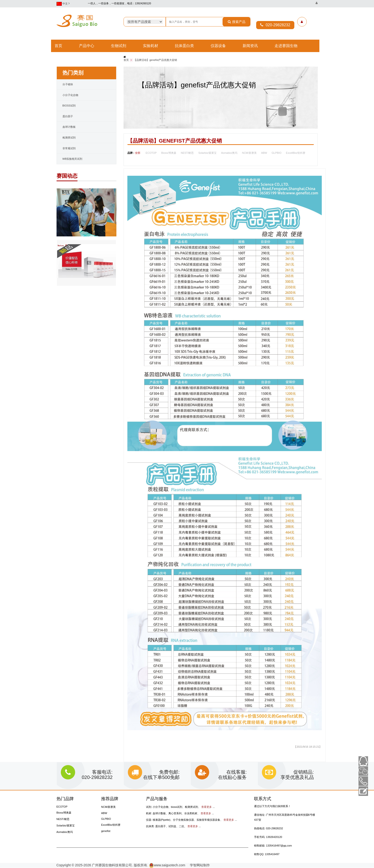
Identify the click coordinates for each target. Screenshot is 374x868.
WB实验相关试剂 (73, 159)
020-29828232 (275, 25)
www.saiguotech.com (167, 865)
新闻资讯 (250, 46)
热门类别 (73, 73)
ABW (264, 153)
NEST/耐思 (187, 153)
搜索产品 (237, 22)
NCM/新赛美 (249, 153)
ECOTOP (151, 153)
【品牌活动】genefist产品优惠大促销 (155, 60)
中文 (64, 4)
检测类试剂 (69, 138)
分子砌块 (68, 85)
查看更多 (207, 807)
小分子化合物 (70, 95)
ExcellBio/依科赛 (296, 153)
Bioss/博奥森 (169, 153)
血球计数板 (69, 127)
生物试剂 (119, 46)
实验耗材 (151, 46)
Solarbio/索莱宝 (207, 153)
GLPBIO (277, 153)
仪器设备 (218, 46)
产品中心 (87, 46)
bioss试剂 (69, 106)
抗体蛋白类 (184, 46)
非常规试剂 (69, 149)
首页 (58, 46)
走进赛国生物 (286, 46)
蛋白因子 (68, 117)
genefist (106, 831)
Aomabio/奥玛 (229, 153)
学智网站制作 (198, 865)
